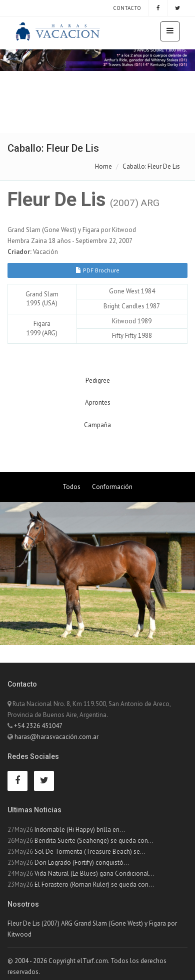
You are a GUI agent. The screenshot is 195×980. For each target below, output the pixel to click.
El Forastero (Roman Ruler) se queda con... (94, 884)
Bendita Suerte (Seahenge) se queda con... (94, 841)
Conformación (112, 487)
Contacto (126, 8)
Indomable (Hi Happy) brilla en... (80, 830)
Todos (71, 487)
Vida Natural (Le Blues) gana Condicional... (94, 873)
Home (103, 166)
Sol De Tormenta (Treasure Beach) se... (90, 852)
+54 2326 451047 (38, 726)
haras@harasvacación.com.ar (56, 737)
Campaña (97, 425)
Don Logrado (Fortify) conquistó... (82, 862)
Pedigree (98, 380)
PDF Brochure (97, 270)
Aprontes (98, 402)
